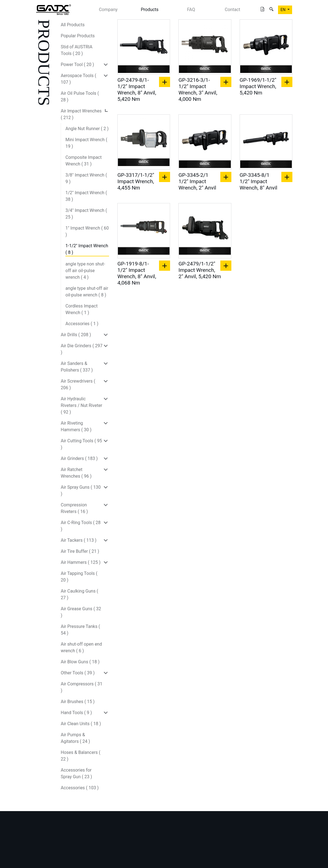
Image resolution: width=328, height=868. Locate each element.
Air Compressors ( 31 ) (82, 687)
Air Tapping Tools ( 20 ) (79, 577)
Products (150, 10)
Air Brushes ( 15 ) (78, 702)
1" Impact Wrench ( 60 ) (87, 231)
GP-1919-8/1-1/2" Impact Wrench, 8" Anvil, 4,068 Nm (137, 273)
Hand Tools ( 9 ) (76, 713)
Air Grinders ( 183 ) (79, 458)
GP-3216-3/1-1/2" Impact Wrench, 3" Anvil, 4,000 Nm (198, 90)
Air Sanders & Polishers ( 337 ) (77, 367)
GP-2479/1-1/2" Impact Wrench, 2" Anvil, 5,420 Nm (200, 270)
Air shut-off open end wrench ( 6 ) (81, 647)
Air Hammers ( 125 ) (81, 562)
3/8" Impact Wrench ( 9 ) (86, 178)
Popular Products (78, 36)
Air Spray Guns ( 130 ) (81, 490)
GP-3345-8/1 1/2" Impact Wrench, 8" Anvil (259, 181)
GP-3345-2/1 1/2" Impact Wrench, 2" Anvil (197, 181)
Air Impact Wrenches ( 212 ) (81, 114)
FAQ (191, 10)
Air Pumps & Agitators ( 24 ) (75, 738)
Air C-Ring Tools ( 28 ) (81, 526)
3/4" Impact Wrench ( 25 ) (86, 214)
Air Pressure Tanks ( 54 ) (80, 630)
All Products (73, 25)
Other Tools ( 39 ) (78, 673)
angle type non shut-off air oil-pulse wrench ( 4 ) (85, 271)
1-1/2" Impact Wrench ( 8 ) (87, 249)
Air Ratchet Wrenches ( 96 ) (76, 473)
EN (283, 10)
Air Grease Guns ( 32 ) (81, 612)
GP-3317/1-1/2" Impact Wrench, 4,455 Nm (136, 181)
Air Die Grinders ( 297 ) (82, 349)
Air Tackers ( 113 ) (79, 540)
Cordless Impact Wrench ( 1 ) (81, 309)
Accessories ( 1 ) (82, 324)
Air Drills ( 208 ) (76, 335)
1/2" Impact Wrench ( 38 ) (86, 196)
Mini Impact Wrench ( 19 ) (86, 143)
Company (108, 10)
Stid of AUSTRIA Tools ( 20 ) (77, 50)
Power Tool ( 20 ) (77, 65)
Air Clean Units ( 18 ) (81, 724)
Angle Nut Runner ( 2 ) (87, 129)
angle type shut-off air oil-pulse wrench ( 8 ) (87, 292)
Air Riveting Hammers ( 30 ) (76, 426)
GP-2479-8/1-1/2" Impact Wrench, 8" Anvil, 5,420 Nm (137, 90)
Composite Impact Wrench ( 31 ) (84, 161)
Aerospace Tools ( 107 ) (78, 79)
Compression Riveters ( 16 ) (74, 508)
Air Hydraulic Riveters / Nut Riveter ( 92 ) (81, 405)
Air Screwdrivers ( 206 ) (78, 384)
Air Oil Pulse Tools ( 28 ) (80, 97)
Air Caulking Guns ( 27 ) (80, 594)
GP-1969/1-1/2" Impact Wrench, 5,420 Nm (258, 86)
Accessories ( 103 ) (80, 788)
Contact (232, 10)
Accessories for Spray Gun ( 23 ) (76, 773)
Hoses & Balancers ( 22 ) (81, 756)
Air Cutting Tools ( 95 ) (81, 444)
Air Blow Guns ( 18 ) (80, 662)
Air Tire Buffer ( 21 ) (80, 551)
